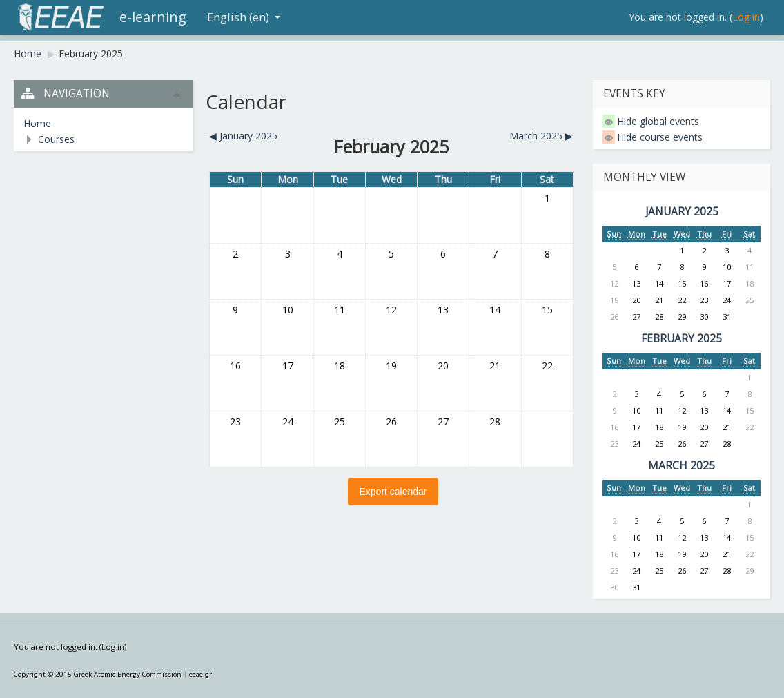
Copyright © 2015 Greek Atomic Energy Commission (98, 674)
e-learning (153, 17)
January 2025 (682, 212)
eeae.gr (200, 674)
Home (28, 54)
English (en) (244, 17)
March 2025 (682, 466)
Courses (56, 139)
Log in (746, 17)
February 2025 (91, 54)
